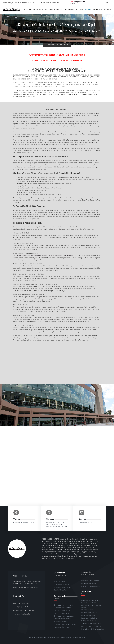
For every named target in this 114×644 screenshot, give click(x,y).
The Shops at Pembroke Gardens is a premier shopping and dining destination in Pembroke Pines (43, 256)
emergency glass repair (73, 75)
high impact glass (69, 122)
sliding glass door (67, 554)
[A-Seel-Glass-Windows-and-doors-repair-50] (11, 8)
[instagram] (107, 3)
